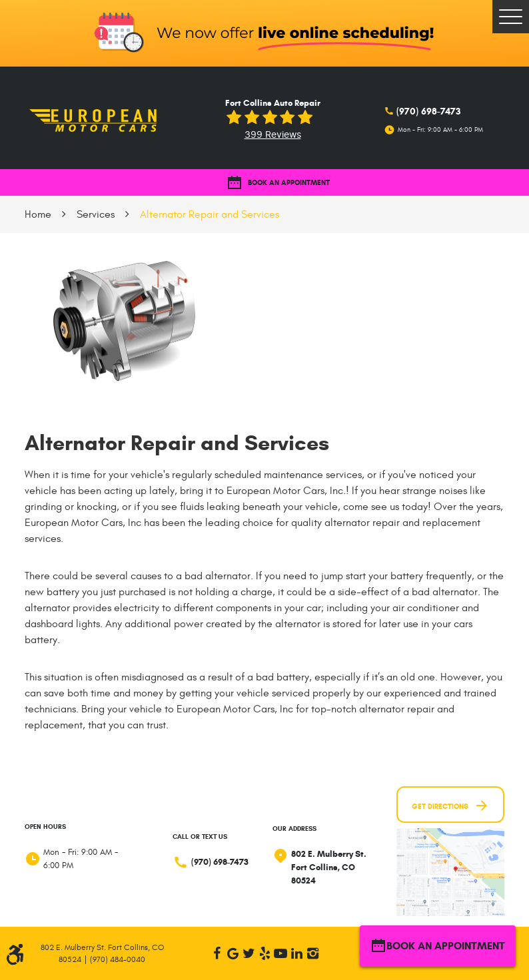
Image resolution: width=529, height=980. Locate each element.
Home (38, 214)
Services (96, 214)
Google (233, 953)
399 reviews (273, 135)
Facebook (217, 953)
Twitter (249, 953)
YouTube (280, 953)
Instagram (312, 953)
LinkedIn (296, 953)
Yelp (264, 953)
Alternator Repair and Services (210, 214)
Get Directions (451, 806)
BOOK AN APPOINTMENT (278, 183)
